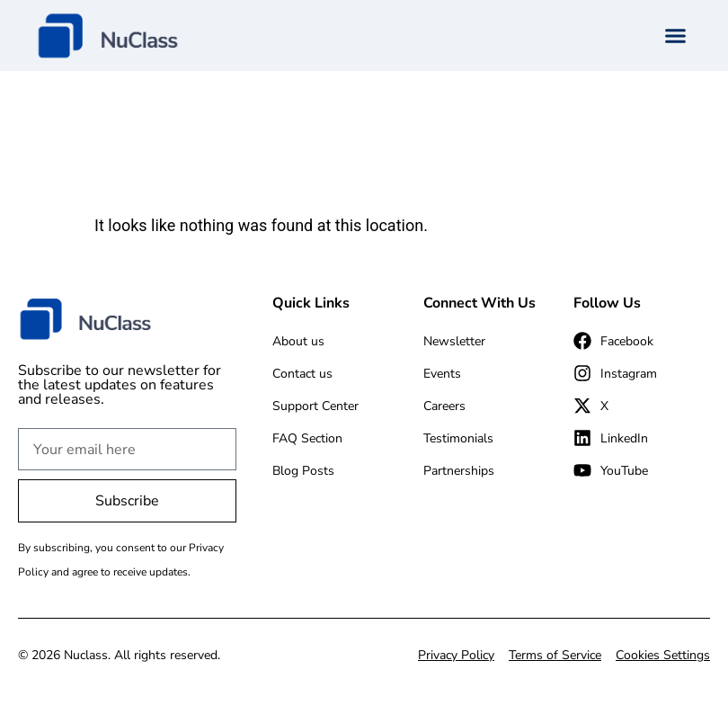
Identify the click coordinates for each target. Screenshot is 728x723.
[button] (676, 36)
